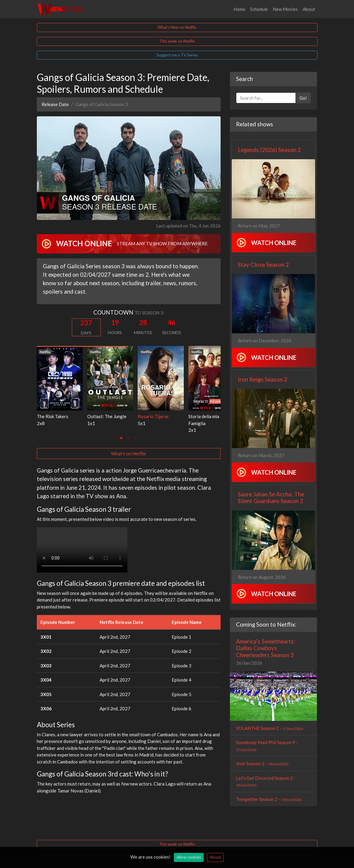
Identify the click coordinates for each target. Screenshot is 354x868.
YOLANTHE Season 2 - (269, 728)
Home (239, 9)
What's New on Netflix (177, 27)
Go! (303, 98)
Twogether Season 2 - (269, 799)
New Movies (285, 9)
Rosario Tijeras (153, 416)
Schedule (259, 9)
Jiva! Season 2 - (262, 763)
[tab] (121, 438)
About (309, 9)
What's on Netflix (129, 453)
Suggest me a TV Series (177, 55)
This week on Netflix (177, 41)
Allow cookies (189, 857)
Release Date (55, 104)
